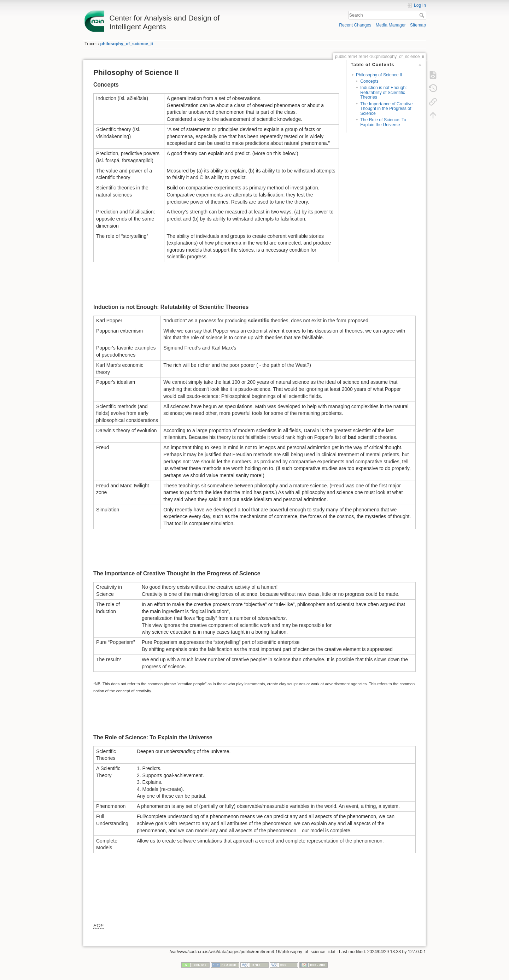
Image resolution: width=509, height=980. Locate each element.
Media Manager (391, 25)
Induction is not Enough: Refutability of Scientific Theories (383, 92)
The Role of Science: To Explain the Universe (383, 122)
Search (423, 15)
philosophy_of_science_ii (127, 44)
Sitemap (418, 25)
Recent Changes (355, 25)
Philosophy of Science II (379, 75)
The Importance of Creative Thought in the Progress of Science (386, 109)
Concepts (369, 81)
